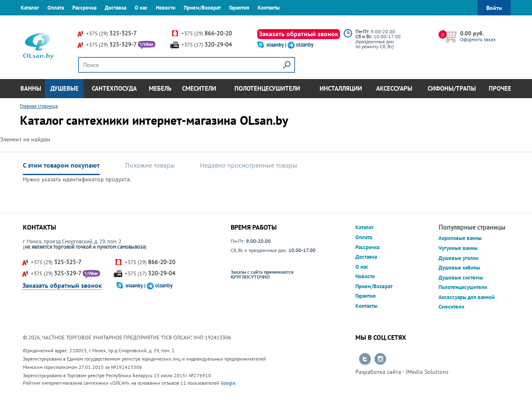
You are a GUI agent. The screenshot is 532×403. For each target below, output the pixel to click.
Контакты (269, 8)
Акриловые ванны (460, 238)
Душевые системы (461, 278)
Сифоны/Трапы (452, 88)
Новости (166, 8)
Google (228, 383)
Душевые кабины (459, 268)
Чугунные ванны (458, 248)
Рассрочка (84, 8)
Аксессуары (394, 88)
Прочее (500, 88)
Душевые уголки (458, 258)
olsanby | (277, 45)
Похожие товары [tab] (150, 165)
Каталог (30, 8)
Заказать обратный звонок (299, 34)
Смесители (199, 88)
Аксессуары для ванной (467, 297)
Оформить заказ (478, 39)
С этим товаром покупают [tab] (61, 165)
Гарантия (239, 8)
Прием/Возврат (202, 8)
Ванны (31, 88)
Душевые (64, 88)
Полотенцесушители (267, 88)
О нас (141, 8)
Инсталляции (341, 88)
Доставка (116, 8)
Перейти (365, 359)
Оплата (56, 8)
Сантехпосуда (114, 88)
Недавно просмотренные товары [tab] (249, 165)
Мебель (160, 88)
